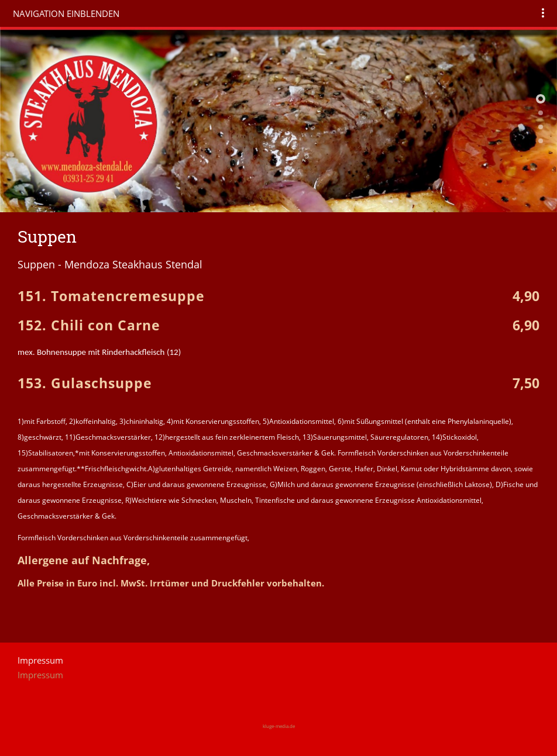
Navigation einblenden (66, 13)
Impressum (40, 675)
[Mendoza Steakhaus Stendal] (541, 113)
